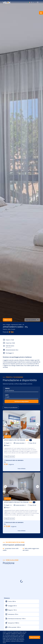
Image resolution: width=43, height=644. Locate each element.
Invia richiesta (21, 469)
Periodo (7, 388)
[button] (31, 2)
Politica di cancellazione (11, 408)
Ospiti (7, 395)
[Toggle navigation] (38, 2)
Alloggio (8, 325)
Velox (4, 325)
